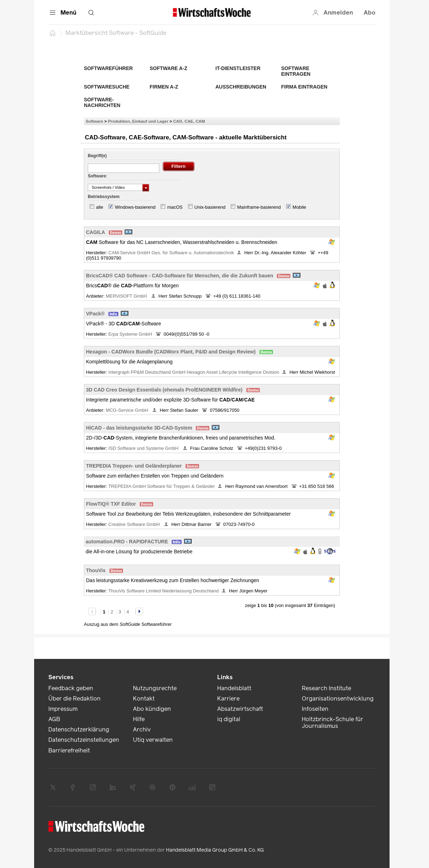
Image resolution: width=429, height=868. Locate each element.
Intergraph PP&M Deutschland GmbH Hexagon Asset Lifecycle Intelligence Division (194, 372)
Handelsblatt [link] (234, 688)
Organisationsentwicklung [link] (338, 699)
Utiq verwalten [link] (153, 740)
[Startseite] (53, 33)
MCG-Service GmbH (128, 410)
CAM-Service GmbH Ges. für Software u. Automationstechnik (171, 253)
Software (94, 121)
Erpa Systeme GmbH (131, 334)
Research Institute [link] (326, 688)
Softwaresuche (107, 87)
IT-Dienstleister (238, 68)
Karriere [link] (228, 699)
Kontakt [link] (144, 699)
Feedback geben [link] (71, 688)
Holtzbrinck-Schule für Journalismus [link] (333, 723)
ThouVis (96, 570)
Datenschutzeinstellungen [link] (84, 740)
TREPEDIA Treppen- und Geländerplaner (134, 466)
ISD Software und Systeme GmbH (144, 448)
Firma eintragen (304, 87)
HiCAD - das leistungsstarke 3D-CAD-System (139, 428)
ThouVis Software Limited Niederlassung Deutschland (163, 591)
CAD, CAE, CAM (189, 121)
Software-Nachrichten (102, 102)
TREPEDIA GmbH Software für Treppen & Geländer (162, 486)
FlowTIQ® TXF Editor (111, 504)
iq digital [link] (229, 719)
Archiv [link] (142, 729)
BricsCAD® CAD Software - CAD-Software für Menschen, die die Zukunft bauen (180, 276)
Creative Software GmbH (135, 524)
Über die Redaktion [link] (74, 699)
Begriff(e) (97, 156)
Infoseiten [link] (315, 709)
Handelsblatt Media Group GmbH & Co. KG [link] (215, 850)
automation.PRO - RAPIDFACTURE (127, 542)
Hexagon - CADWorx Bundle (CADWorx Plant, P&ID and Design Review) (171, 352)
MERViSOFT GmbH (127, 296)
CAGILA (96, 232)
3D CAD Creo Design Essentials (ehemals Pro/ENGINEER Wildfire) (164, 390)
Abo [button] (369, 13)
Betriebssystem (104, 197)
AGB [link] (54, 719)
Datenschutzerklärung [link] (79, 729)
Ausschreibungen (241, 87)
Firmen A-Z (164, 87)
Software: (98, 176)
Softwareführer (108, 68)
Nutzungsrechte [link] (155, 688)
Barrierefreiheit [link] (69, 750)
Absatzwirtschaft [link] (240, 709)
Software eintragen (296, 71)
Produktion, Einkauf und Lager (138, 121)
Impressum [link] (63, 709)
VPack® (95, 314)
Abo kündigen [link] (152, 709)
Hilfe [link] (139, 719)
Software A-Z (168, 68)
